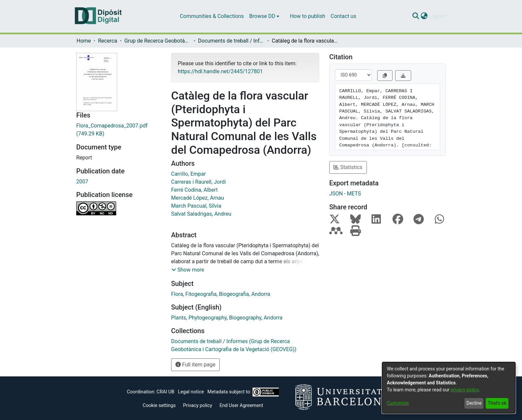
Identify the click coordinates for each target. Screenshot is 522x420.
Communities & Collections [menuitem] (212, 16)
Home (84, 41)
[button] (188, 270)
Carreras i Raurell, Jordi (198, 182)
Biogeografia (234, 294)
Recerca (108, 41)
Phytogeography (208, 318)
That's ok (497, 403)
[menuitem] (264, 16)
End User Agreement (241, 406)
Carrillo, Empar (188, 174)
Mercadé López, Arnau (198, 198)
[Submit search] (416, 16)
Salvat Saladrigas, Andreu (201, 214)
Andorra (261, 294)
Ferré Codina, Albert (194, 190)
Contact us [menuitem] (343, 16)
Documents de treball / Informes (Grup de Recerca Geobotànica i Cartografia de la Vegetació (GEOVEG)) (231, 41)
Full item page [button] (195, 365)
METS (354, 194)
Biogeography (245, 318)
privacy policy (464, 390)
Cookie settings (159, 406)
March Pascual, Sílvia (196, 206)
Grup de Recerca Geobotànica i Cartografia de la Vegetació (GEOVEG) (157, 41)
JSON (336, 194)
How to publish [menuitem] (308, 16)
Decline (474, 403)
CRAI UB (165, 392)
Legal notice (191, 392)
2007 (82, 182)
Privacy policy (198, 406)
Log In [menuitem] (436, 16)
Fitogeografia (201, 294)
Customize (398, 403)
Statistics (348, 167)
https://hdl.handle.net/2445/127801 (220, 71)
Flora (177, 294)
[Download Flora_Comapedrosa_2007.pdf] (119, 130)
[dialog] (449, 388)
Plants (179, 318)
